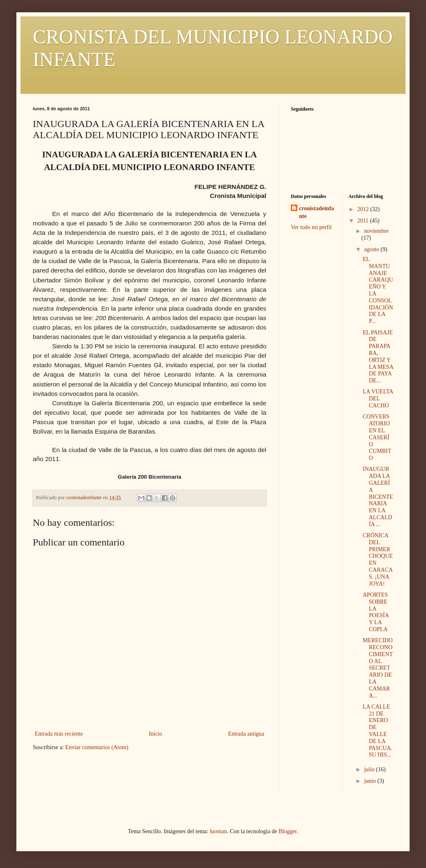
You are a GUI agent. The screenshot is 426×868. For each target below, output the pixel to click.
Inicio (155, 734)
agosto (372, 249)
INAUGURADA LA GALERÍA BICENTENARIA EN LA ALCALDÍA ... (378, 496)
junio (371, 781)
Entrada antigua (246, 734)
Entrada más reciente (59, 734)
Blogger (288, 831)
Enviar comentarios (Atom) (97, 747)
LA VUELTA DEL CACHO (378, 399)
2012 (364, 209)
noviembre (376, 231)
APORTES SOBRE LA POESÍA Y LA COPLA (375, 612)
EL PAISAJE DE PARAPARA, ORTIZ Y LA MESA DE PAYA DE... (378, 357)
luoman (218, 831)
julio (370, 769)
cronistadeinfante (316, 212)
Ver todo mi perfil (311, 227)
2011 (364, 221)
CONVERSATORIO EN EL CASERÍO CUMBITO (377, 437)
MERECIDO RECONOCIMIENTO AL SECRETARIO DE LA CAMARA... (377, 668)
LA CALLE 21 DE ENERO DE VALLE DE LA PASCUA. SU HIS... (377, 731)
